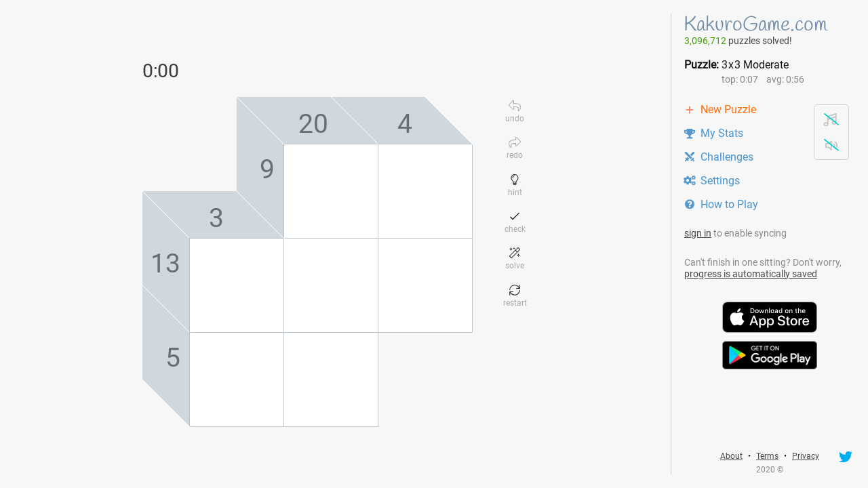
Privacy (806, 456)
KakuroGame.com (755, 25)
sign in (698, 233)
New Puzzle (720, 109)
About (731, 456)
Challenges (718, 157)
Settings (712, 181)
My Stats (713, 133)
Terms (767, 456)
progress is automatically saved (751, 274)
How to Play (721, 204)
